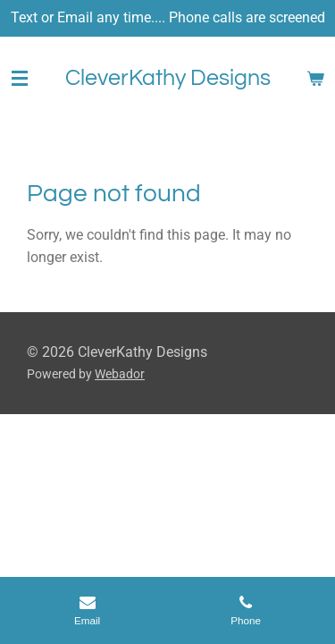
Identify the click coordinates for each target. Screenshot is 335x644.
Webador (120, 374)
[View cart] (315, 78)
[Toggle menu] (20, 78)
